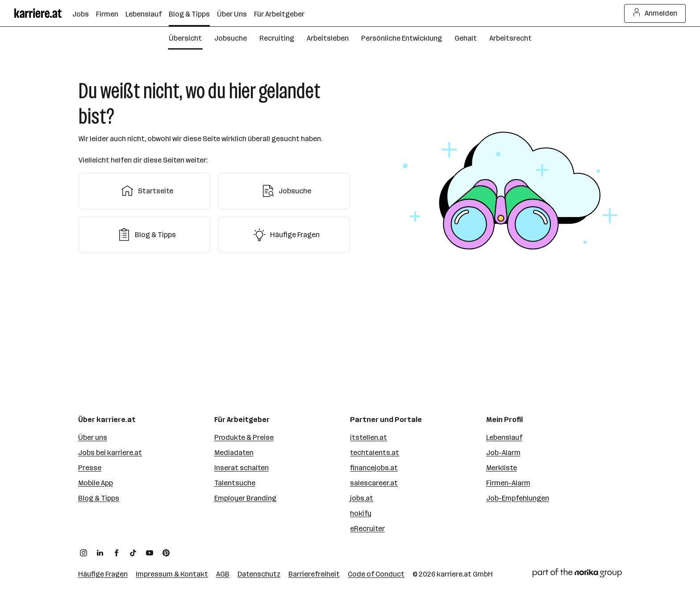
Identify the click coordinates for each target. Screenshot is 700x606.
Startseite (145, 191)
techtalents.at (375, 453)
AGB (223, 574)
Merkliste (502, 468)
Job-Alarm (503, 453)
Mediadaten (234, 453)
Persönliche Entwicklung (402, 38)
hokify (361, 513)
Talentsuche (235, 483)
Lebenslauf (504, 437)
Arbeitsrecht (510, 38)
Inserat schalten (242, 468)
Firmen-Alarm (508, 483)
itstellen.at (369, 437)
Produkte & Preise (244, 437)
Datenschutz (259, 574)
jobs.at (362, 498)
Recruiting (277, 38)
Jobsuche (231, 38)
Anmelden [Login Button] (655, 13)
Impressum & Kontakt (172, 574)
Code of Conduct (376, 574)
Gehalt (466, 38)
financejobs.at (374, 468)
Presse (90, 468)
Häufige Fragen (284, 235)
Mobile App (96, 483)
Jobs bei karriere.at (110, 453)
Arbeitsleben (328, 38)
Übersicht (185, 38)
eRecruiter (367, 529)
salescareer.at (374, 483)
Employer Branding (245, 498)
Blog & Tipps (145, 235)
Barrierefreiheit (314, 574)
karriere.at (454, 574)
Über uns (93, 437)
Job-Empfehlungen (518, 498)
